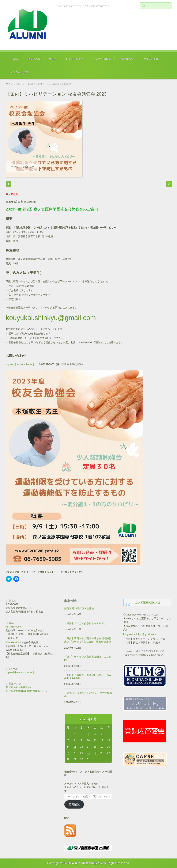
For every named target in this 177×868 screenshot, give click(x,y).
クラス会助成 (151, 59)
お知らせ (18, 84)
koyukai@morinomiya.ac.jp (21, 364)
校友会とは (34, 59)
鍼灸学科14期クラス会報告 (79, 608)
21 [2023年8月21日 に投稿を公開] (68, 753)
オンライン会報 (19, 72)
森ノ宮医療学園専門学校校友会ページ (26, 691)
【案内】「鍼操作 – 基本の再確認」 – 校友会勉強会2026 (88, 677)
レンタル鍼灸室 (75, 59)
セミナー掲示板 (102, 59)
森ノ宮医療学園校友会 (148, 603)
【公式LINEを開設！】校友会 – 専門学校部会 (88, 695)
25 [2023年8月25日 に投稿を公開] (95, 753)
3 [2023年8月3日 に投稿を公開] (88, 734)
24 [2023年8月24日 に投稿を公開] (88, 753)
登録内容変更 (127, 59)
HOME (14, 59)
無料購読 (74, 804)
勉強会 (53, 59)
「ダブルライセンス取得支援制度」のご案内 (88, 658)
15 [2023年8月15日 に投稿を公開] (75, 747)
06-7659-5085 (13, 627)
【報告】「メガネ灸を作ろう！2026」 (85, 623)
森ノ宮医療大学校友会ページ (22, 687)
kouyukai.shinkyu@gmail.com (51, 318)
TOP (8, 84)
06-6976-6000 (13, 642)
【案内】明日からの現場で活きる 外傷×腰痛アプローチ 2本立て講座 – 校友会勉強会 (88, 640)
